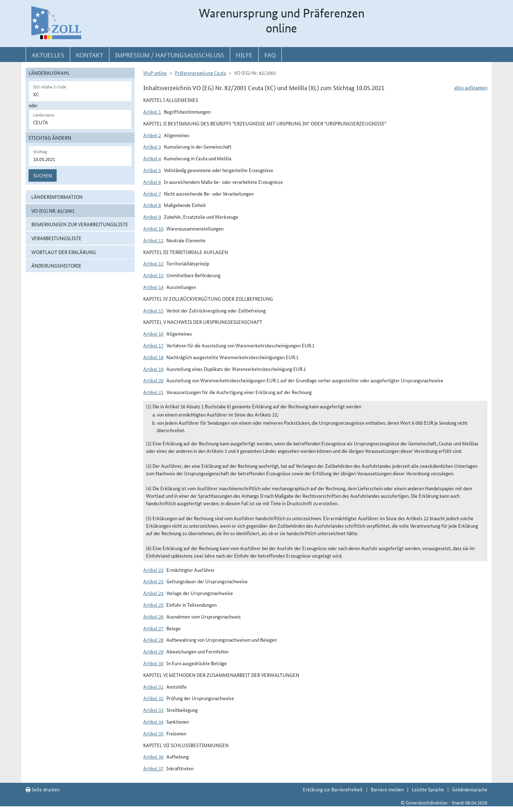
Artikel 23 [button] (153, 581)
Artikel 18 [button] (153, 357)
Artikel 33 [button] (153, 710)
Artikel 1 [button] (152, 112)
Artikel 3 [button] (152, 146)
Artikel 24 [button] (153, 593)
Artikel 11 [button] (153, 240)
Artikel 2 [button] (152, 135)
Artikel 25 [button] (153, 605)
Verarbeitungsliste (56, 238)
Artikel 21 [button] (153, 392)
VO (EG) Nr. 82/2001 (53, 211)
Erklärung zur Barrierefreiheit (333, 789)
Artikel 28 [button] (153, 640)
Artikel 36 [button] (153, 756)
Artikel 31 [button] (153, 687)
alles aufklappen (471, 87)
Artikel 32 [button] (153, 698)
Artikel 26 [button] (153, 616)
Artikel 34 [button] (153, 722)
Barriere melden (387, 789)
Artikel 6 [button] (152, 182)
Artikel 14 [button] (153, 287)
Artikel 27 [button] (153, 628)
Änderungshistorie (56, 265)
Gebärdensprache (470, 789)
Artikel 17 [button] (153, 345)
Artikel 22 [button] (153, 570)
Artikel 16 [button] (153, 333)
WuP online (155, 73)
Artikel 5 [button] (152, 170)
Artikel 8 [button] (152, 205)
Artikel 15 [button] (153, 310)
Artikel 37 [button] (153, 768)
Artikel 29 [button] (153, 651)
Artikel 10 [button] (153, 228)
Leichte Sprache (428, 789)
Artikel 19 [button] (153, 369)
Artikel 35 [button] (153, 733)
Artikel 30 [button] (153, 663)
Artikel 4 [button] (152, 158)
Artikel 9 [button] (152, 217)
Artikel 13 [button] (153, 275)
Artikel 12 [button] (153, 263)
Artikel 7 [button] (152, 193)
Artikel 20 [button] (153, 380)
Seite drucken (43, 789)
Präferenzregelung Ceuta (200, 73)
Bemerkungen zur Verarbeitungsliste (80, 224)
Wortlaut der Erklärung (64, 252)
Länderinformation (57, 197)
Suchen (43, 175)
